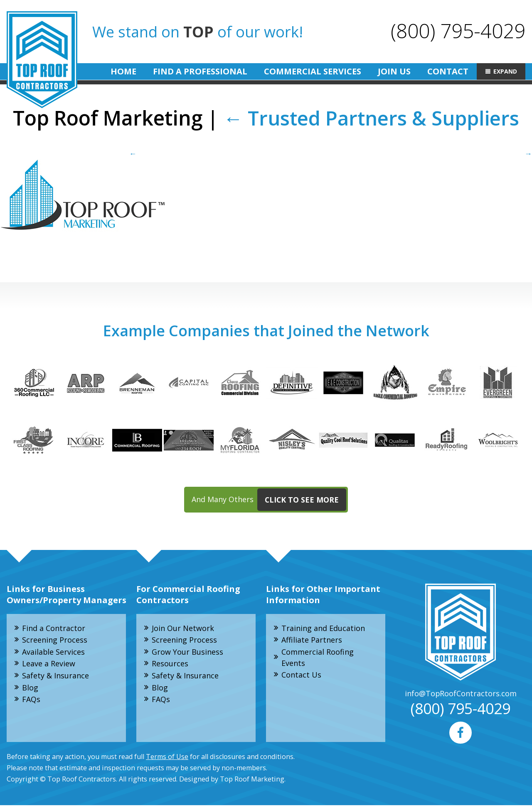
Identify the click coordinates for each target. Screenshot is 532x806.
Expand (505, 71)
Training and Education (323, 628)
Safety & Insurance (55, 676)
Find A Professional (200, 71)
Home (123, 71)
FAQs (31, 700)
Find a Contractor (54, 628)
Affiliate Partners (312, 640)
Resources (170, 664)
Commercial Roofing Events (318, 658)
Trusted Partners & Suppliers (371, 118)
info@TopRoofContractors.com (461, 694)
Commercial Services (313, 71)
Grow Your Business (187, 652)
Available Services (54, 652)
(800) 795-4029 (458, 31)
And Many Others (269, 500)
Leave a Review (49, 664)
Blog (30, 688)
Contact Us (301, 675)
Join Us (394, 71)
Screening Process (55, 640)
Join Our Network (183, 628)
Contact (448, 71)
